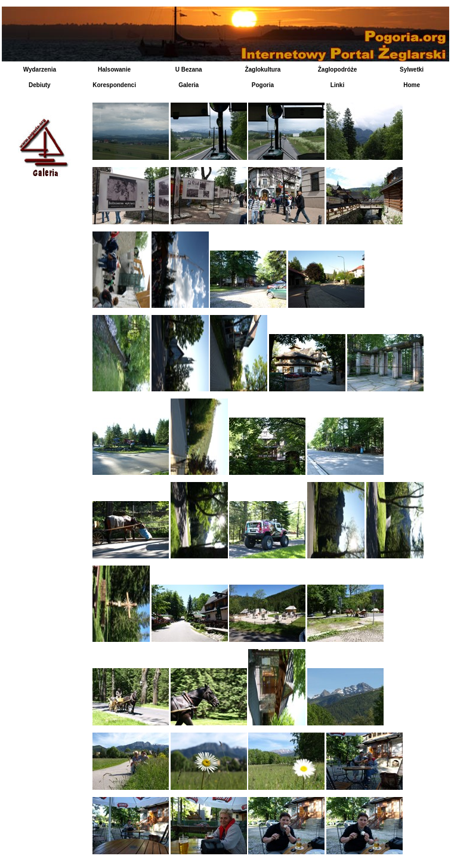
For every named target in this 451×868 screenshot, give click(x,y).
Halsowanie (114, 69)
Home (412, 85)
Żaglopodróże (338, 69)
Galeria (189, 85)
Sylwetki (412, 69)
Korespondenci (114, 85)
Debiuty (40, 85)
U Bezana (189, 69)
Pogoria (263, 85)
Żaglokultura (262, 69)
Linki (337, 85)
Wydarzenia (40, 69)
